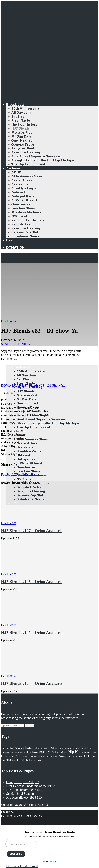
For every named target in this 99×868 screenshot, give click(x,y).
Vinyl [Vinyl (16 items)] (34, 760)
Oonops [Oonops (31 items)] (62, 756)
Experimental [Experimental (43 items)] (33, 752)
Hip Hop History (24, 124)
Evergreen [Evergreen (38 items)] (22, 752)
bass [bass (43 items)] (12, 748)
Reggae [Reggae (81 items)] (92, 756)
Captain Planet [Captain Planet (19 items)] (44, 748)
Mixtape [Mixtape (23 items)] (51, 756)
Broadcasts (15, 104)
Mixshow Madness (26, 212)
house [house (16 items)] (84, 752)
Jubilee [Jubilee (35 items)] (19, 756)
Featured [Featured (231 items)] (45, 752)
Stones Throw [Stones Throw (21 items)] (16, 760)
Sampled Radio (23, 224)
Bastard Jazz (22, 180)
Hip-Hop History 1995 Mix (24, 797)
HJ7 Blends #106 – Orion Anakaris (32, 582)
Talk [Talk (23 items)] (23, 760)
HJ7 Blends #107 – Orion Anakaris (32, 531)
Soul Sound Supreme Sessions (36, 156)
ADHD (16, 172)
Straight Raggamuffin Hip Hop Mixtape (43, 160)
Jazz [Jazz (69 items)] (13, 756)
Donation (15, 247)
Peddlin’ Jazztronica (28, 220)
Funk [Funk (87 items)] (54, 752)
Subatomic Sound (26, 236)
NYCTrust (19, 216)
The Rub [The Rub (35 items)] (28, 760)
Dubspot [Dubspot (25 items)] (88, 748)
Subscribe (16, 854)
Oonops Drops (23, 144)
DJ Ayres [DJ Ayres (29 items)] (61, 748)
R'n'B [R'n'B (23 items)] (81, 756)
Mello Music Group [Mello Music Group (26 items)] (41, 756)
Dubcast (18, 192)
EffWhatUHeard (24, 200)
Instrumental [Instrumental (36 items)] (91, 752)
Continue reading (50, 861)
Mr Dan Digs (21, 136)
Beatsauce (20, 184)
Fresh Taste (21, 120)
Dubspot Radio (23, 196)
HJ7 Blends (20, 128)
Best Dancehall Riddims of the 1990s (31, 786)
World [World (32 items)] (39, 760)
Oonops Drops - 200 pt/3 (23, 782)
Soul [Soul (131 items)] (8, 760)
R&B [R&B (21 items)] (76, 756)
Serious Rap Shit (25, 232)
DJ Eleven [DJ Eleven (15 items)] (68, 748)
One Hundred (22, 140)
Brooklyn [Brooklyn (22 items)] (36, 748)
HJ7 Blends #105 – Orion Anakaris (32, 632)
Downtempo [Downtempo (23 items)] (76, 748)
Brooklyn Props (24, 188)
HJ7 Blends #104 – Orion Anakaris (32, 683)
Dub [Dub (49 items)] (83, 748)
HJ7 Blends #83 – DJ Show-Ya (22, 816)
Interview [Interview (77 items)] (6, 756)
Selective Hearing (26, 152)
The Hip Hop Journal (28, 164)
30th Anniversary (26, 108)
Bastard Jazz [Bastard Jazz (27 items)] (19, 748)
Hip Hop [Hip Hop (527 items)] (75, 752)
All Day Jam (21, 112)
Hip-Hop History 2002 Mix (24, 790)
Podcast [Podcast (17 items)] (68, 756)
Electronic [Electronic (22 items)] (14, 752)
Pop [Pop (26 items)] (72, 756)
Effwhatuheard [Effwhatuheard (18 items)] (5, 752)
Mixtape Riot (22, 132)
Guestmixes (21, 204)
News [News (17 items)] (57, 756)
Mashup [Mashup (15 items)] (31, 756)
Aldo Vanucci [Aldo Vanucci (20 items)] (5, 748)
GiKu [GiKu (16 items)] (59, 752)
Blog (10, 240)
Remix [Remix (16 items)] (3, 760)
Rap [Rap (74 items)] (85, 756)
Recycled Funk (23, 148)
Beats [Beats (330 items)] (28, 747)
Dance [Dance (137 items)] (53, 748)
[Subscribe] (7, 839)
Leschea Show (23, 208)
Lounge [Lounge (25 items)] (25, 756)
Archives (13, 168)
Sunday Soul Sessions (21, 794)
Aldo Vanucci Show (27, 176)
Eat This (18, 116)
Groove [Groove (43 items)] (64, 752)
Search (29, 726)
